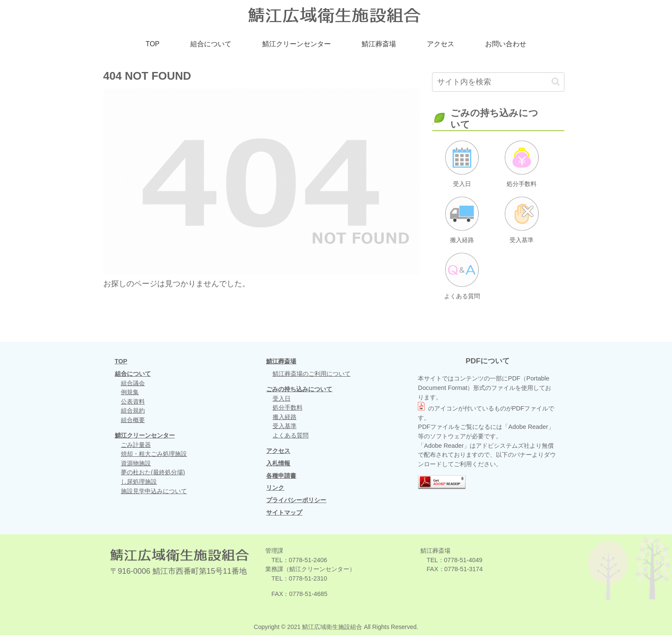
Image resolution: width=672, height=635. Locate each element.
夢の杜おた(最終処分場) (153, 472)
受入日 (282, 398)
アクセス (278, 451)
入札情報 (278, 463)
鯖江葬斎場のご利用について (312, 374)
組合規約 (133, 410)
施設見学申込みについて (154, 491)
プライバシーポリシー (296, 500)
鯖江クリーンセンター (145, 435)
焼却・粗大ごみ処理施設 (154, 454)
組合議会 (133, 383)
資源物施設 (136, 463)
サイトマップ (284, 512)
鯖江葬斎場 (281, 361)
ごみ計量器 (136, 445)
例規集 (130, 392)
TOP (121, 361)
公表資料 (133, 401)
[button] (556, 82)
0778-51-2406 (308, 560)
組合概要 (133, 420)
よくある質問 (291, 435)
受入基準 (285, 426)
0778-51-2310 (308, 578)
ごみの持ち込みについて (299, 389)
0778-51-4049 (463, 560)
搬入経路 (285, 417)
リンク (275, 488)
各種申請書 (281, 476)
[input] (498, 82)
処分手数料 (288, 407)
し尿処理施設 (139, 482)
